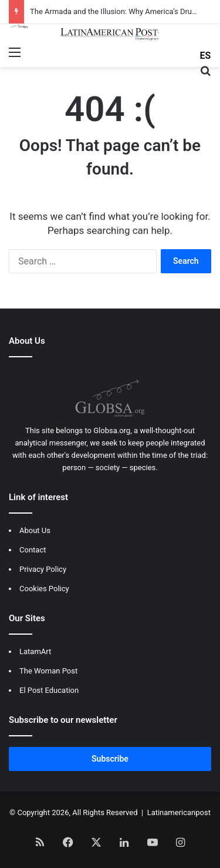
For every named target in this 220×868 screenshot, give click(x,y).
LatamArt (35, 651)
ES (206, 56)
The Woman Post (48, 671)
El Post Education (49, 690)
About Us (35, 530)
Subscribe (110, 759)
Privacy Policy (43, 569)
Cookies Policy (44, 589)
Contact (33, 550)
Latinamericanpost (179, 812)
